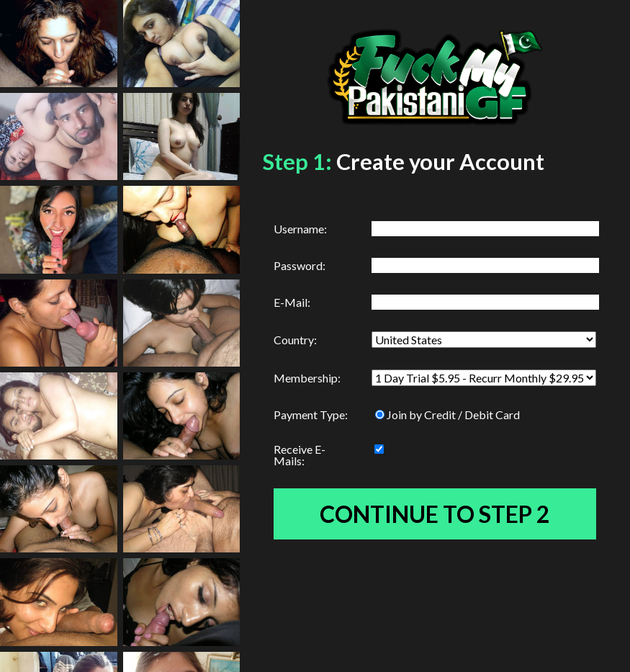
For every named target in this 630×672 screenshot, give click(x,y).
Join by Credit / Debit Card (447, 415)
